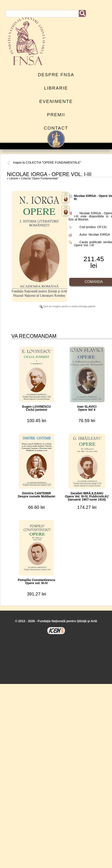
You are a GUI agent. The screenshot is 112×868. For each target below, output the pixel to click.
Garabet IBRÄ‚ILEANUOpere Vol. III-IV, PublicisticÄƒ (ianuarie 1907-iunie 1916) (87, 496)
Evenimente (56, 101)
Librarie (56, 88)
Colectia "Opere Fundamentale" (40, 178)
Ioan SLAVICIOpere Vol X (87, 408)
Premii (56, 115)
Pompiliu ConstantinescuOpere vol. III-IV (37, 581)
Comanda (94, 282)
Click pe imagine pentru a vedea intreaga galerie (67, 306)
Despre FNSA (56, 75)
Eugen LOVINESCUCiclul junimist (37, 408)
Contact (56, 128)
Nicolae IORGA (99, 235)
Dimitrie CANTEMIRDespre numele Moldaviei (37, 495)
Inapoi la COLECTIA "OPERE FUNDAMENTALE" (44, 162)
